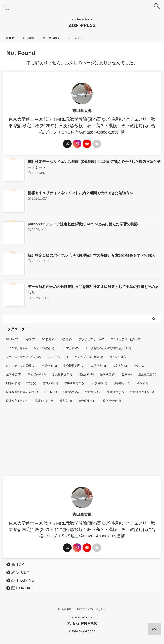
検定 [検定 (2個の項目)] (31, 381)
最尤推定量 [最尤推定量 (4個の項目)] (147, 372)
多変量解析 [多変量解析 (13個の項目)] (62, 372)
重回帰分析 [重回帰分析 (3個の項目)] (112, 399)
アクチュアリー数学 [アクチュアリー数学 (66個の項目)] (126, 337)
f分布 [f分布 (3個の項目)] (30, 337)
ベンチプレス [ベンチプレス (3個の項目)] (58, 355)
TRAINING (56, 38)
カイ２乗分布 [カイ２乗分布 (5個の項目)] (16, 346)
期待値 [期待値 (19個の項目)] (13, 381)
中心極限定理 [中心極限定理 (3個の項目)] (74, 364)
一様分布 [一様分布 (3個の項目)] (49, 364)
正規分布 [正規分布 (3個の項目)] (100, 381)
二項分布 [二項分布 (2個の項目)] (98, 364)
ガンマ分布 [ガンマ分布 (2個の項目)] (70, 346)
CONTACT (82, 38)
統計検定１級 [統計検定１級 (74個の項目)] (17, 399)
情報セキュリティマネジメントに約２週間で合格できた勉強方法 (83, 192)
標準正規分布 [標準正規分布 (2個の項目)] (75, 381)
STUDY (31, 38)
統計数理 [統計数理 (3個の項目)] (93, 390)
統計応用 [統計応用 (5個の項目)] (71, 390)
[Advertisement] (80, 442)
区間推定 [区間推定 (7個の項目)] (14, 372)
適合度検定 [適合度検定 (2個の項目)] (87, 399)
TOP (10, 38)
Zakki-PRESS (82, 25)
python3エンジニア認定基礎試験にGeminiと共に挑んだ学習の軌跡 (86, 223)
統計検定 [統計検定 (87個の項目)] (115, 390)
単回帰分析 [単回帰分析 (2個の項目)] (37, 372)
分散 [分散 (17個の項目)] (140, 364)
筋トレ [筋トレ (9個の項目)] (51, 390)
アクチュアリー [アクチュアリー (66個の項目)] (92, 337)
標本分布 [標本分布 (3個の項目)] (50, 381)
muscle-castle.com (82, 615)
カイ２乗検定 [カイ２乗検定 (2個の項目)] (44, 346)
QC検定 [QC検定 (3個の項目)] (49, 337)
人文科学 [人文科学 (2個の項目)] (120, 364)
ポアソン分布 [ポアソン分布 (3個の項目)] (120, 355)
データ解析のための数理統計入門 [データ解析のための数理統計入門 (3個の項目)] (108, 346)
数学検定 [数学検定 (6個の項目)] (108, 372)
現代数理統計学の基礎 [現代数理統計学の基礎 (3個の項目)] (22, 390)
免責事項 (65, 607)
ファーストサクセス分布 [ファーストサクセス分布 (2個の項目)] (23, 355)
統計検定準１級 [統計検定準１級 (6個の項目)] (142, 390)
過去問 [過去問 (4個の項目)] (66, 399)
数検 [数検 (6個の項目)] (127, 372)
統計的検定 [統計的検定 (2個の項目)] (44, 399)
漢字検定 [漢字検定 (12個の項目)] (122, 381)
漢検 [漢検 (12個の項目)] (143, 381)
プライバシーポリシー (92, 607)
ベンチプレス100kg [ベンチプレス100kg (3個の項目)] (89, 355)
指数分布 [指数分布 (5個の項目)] (86, 372)
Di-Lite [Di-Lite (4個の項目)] (12, 337)
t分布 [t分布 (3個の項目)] (67, 337)
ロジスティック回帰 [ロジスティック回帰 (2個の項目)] (21, 364)
